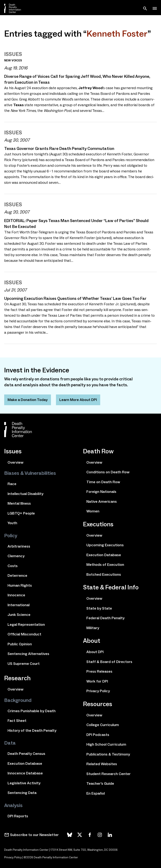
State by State (99, 608)
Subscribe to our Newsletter (34, 835)
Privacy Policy (98, 691)
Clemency (16, 556)
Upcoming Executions (105, 545)
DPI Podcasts (98, 735)
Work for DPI (97, 681)
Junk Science (19, 615)
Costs (13, 566)
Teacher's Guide (100, 783)
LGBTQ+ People (21, 513)
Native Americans (102, 501)
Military (93, 628)
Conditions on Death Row (108, 472)
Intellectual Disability (25, 494)
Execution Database (25, 763)
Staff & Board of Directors (109, 662)
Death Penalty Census (26, 754)
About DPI (95, 652)
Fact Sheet (17, 721)
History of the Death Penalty (32, 730)
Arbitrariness (19, 546)
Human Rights (20, 585)
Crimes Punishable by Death (32, 711)
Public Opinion (20, 644)
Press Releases (99, 671)
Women (93, 511)
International (19, 605)
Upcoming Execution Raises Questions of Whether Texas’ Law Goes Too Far (75, 298)
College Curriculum (103, 725)
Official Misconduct (24, 634)
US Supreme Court (24, 664)
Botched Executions (104, 574)
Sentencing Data (22, 793)
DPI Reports (18, 816)
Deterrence (17, 576)
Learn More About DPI (78, 400)
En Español (96, 793)
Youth (12, 523)
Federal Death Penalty (105, 618)
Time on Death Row (103, 482)
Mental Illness (19, 503)
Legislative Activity (24, 783)
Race (12, 484)
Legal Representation (26, 625)
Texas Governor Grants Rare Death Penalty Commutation (59, 148)
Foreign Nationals (101, 492)
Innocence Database (25, 773)
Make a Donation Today (28, 400)
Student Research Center (108, 774)
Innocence (16, 595)
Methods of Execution (105, 565)
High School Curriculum (106, 744)
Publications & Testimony (108, 754)
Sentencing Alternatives (28, 654)
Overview (16, 462)
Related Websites (102, 764)
